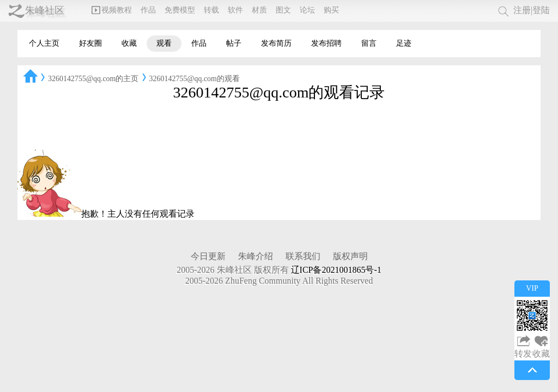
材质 (259, 10)
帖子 (234, 43)
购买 (331, 10)
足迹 (404, 43)
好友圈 (90, 43)
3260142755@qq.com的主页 (93, 79)
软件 (235, 10)
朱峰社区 (45, 10)
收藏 (129, 43)
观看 (164, 43)
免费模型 (180, 10)
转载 (211, 10)
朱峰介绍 (256, 256)
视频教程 (112, 10)
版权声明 (350, 256)
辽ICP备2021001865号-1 (336, 270)
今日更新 (208, 256)
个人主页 (44, 43)
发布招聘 (326, 43)
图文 (283, 10)
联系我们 (303, 256)
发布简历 (276, 43)
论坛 (307, 10)
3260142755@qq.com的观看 (195, 79)
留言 (369, 43)
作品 (148, 10)
